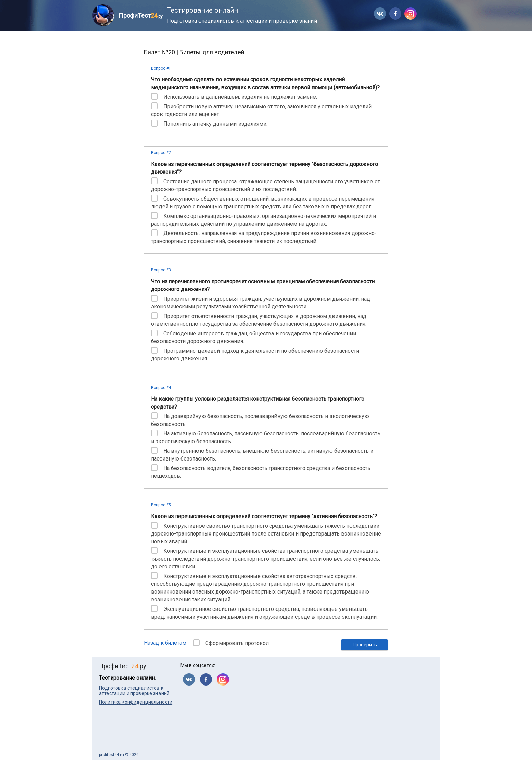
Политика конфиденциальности (136, 702)
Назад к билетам (165, 643)
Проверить (365, 645)
